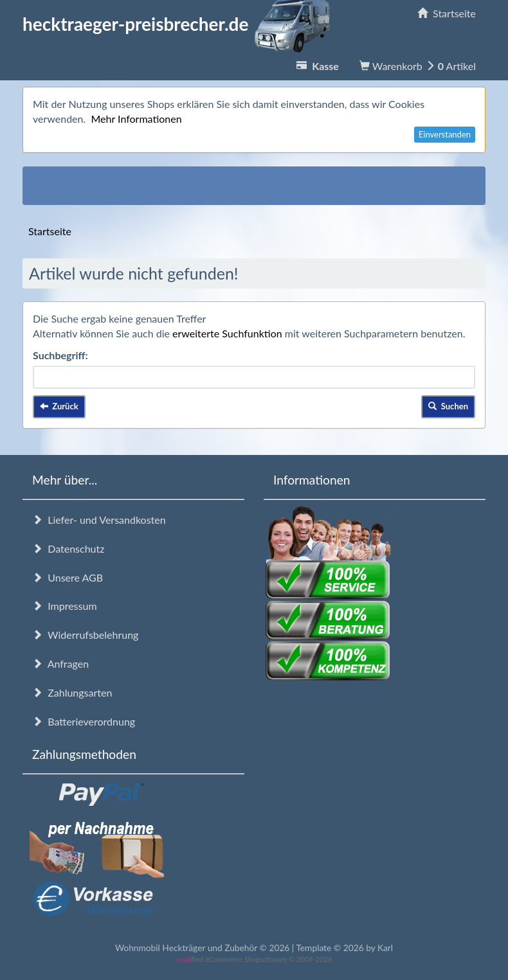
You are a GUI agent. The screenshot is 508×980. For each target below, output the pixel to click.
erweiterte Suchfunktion (227, 333)
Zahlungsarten (72, 692)
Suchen (448, 406)
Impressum (65, 606)
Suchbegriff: (60, 355)
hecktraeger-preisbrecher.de (180, 24)
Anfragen (60, 664)
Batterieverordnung (84, 721)
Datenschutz (68, 548)
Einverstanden (445, 134)
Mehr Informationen (136, 119)
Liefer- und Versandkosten (99, 520)
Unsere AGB (68, 577)
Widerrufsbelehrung (85, 635)
